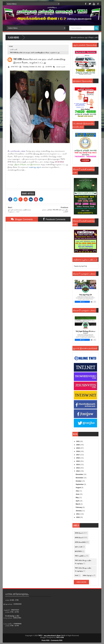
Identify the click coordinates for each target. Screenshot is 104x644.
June (78, 494)
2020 (78, 445)
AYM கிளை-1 (79, 533)
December (80, 474)
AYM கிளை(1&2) (80, 542)
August (79, 488)
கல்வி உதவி (14, 50)
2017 (78, 455)
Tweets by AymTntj (80, 266)
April (78, 501)
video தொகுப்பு (88, 575)
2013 (78, 468)
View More (81, 582)
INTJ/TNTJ (78, 551)
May (77, 498)
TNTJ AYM (60, 637)
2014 (78, 465)
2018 (78, 451)
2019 (78, 448)
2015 (78, 461)
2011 (78, 514)
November (80, 478)
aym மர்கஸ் (79, 547)
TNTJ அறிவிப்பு (80, 556)
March (78, 504)
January (79, 511)
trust (76, 575)
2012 (78, 471)
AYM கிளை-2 (79, 538)
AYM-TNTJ (15, 67)
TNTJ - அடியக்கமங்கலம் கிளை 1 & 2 (51, 636)
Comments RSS (57, 640)
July (77, 491)
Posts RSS (46, 640)
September (80, 484)
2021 (78, 441)
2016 (78, 458)
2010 (78, 517)
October (79, 481)
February (79, 507)
